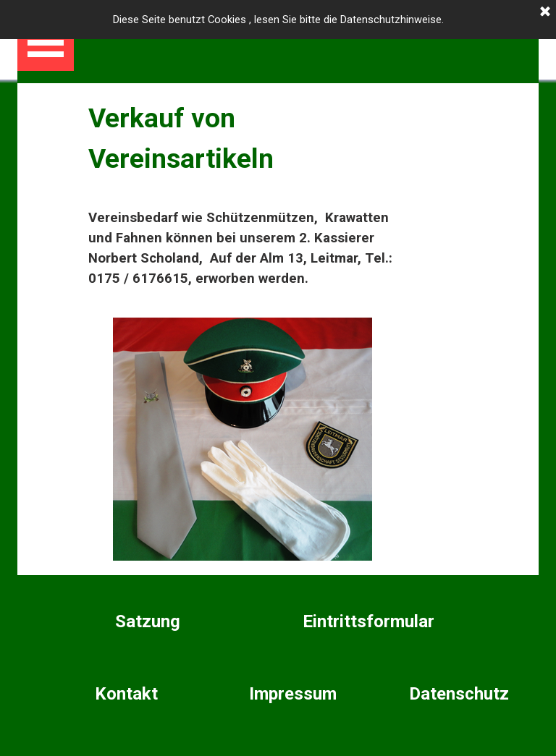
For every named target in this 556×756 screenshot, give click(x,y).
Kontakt (126, 694)
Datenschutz (459, 694)
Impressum (293, 694)
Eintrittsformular (368, 621)
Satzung (148, 621)
